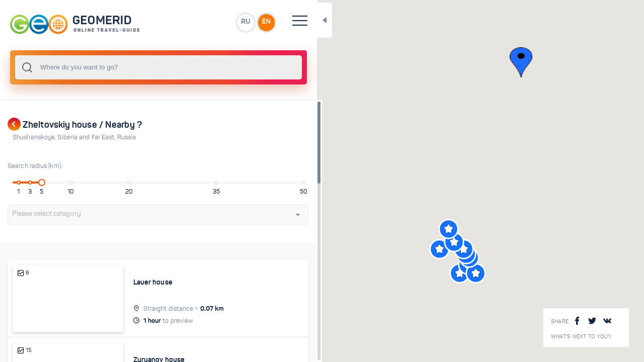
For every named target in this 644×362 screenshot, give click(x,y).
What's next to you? (581, 337)
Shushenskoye (35, 137)
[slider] (37, 183)
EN (221, 22)
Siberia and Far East (87, 137)
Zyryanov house (141, 349)
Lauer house (135, 282)
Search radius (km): (35, 166)
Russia (127, 137)
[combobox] (136, 67)
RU (199, 22)
